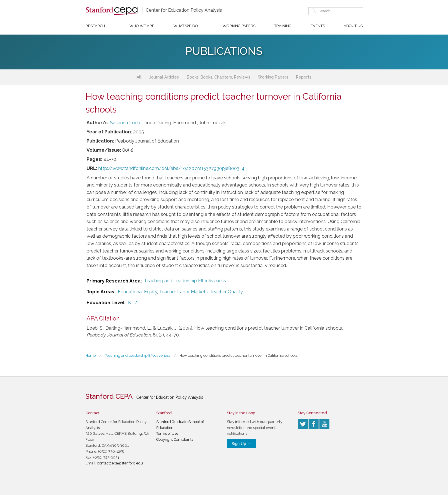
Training (283, 26)
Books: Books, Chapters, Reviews (219, 77)
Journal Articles (164, 77)
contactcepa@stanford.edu (120, 463)
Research (95, 26)
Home (91, 355)
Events (318, 26)
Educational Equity (137, 292)
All (139, 77)
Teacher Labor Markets (183, 292)
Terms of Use (167, 433)
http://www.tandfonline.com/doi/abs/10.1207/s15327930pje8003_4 (171, 168)
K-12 (133, 303)
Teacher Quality (226, 292)
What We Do (186, 26)
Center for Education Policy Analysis (184, 10)
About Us (353, 26)
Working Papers (239, 26)
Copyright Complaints (175, 439)
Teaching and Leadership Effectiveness (185, 281)
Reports (304, 77)
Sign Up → (241, 444)
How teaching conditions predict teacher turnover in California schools (238, 355)
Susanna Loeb (125, 123)
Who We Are (142, 26)
